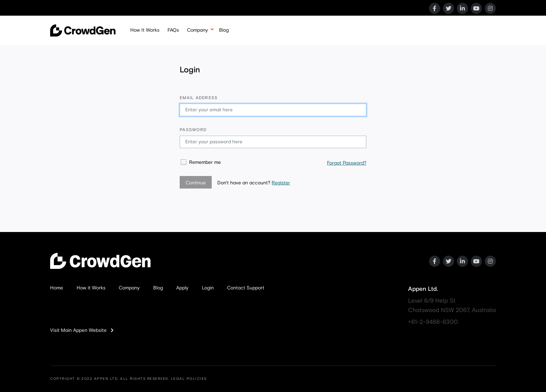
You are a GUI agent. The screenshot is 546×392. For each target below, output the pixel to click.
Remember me (205, 162)
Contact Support (246, 288)
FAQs (173, 30)
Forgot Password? (347, 163)
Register (281, 183)
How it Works (91, 288)
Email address (199, 98)
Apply (182, 288)
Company (197, 30)
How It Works (145, 30)
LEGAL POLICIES (189, 379)
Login (208, 288)
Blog (224, 30)
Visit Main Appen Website (82, 330)
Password (193, 130)
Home (57, 288)
